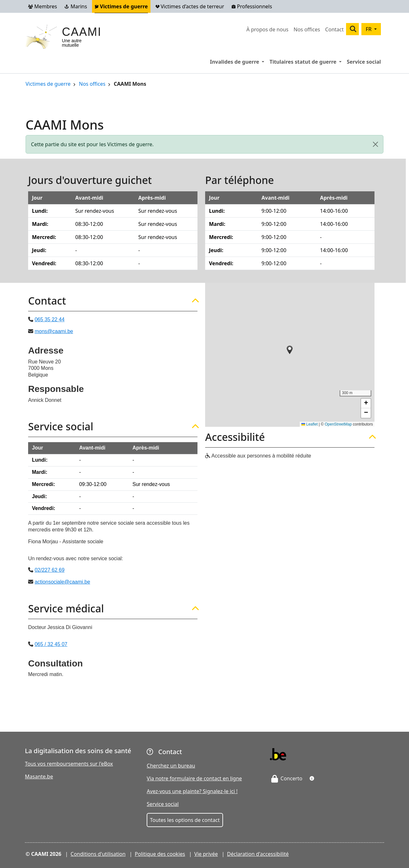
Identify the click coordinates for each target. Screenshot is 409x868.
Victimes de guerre (121, 6)
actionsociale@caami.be (62, 582)
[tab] (113, 301)
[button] (290, 350)
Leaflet (309, 424)
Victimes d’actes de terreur (190, 6)
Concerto (287, 778)
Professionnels (252, 6)
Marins (76, 6)
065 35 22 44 (49, 319)
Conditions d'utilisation (98, 854)
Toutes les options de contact (185, 820)
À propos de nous (267, 29)
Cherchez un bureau (171, 766)
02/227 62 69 (49, 570)
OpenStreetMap (338, 424)
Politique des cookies (160, 854)
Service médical (66, 609)
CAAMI (82, 32)
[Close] (375, 144)
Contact (335, 29)
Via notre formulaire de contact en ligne (194, 778)
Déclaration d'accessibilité (258, 854)
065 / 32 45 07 (51, 644)
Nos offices (307, 29)
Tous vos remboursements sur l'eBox (69, 764)
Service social (364, 62)
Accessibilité (235, 437)
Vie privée (206, 854)
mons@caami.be (54, 331)
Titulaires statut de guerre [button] (307, 61)
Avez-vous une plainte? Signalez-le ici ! (192, 791)
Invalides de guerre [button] (238, 61)
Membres (42, 6)
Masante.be (39, 776)
